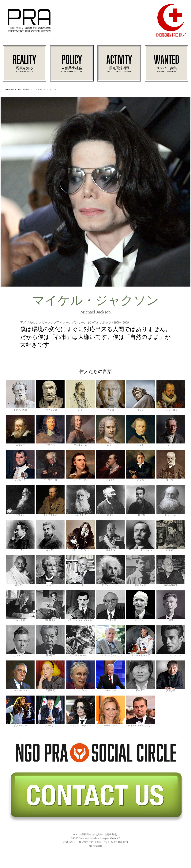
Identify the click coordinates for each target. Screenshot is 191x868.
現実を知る (24, 66)
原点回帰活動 (119, 66)
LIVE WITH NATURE (72, 72)
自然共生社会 (72, 66)
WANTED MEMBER (167, 72)
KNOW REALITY (24, 72)
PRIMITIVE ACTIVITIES (119, 72)
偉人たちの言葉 (96, 371)
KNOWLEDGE (14, 89)
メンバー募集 (167, 66)
